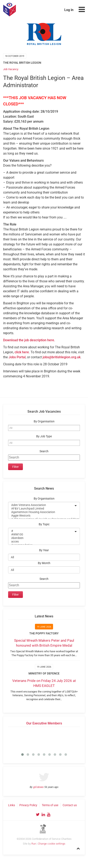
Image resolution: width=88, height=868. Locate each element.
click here (22, 352)
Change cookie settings (52, 844)
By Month (44, 563)
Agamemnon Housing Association (41, 512)
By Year (44, 550)
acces (41, 542)
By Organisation (44, 421)
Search (44, 451)
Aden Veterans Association (41, 505)
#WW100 (41, 535)
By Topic (44, 524)
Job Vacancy (11, 69)
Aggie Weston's (41, 516)
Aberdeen (41, 538)
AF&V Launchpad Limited (41, 509)
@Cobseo (38, 787)
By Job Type (44, 436)
